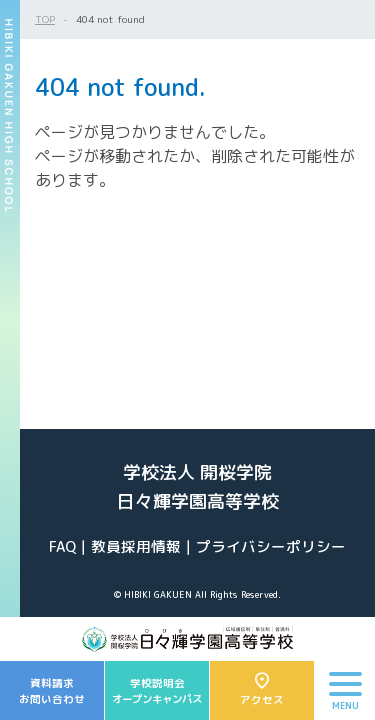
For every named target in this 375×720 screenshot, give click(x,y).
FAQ (62, 546)
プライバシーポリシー (271, 546)
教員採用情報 (136, 546)
